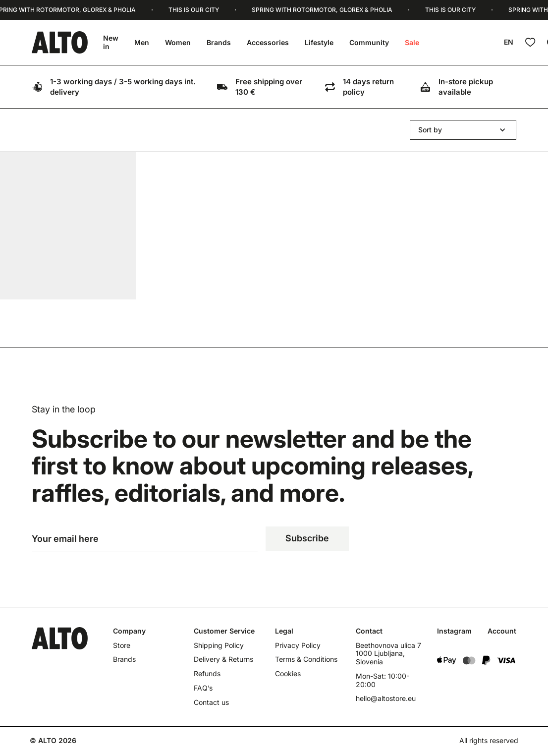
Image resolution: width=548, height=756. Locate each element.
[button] (463, 130)
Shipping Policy (219, 646)
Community (369, 42)
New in (111, 42)
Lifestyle (319, 42)
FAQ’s (203, 689)
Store (122, 646)
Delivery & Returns (223, 660)
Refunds (207, 675)
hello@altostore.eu (386, 699)
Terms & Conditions (306, 660)
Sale (412, 42)
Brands (219, 42)
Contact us (211, 703)
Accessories (268, 42)
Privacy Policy (298, 646)
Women (178, 42)
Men (142, 42)
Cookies (288, 675)
